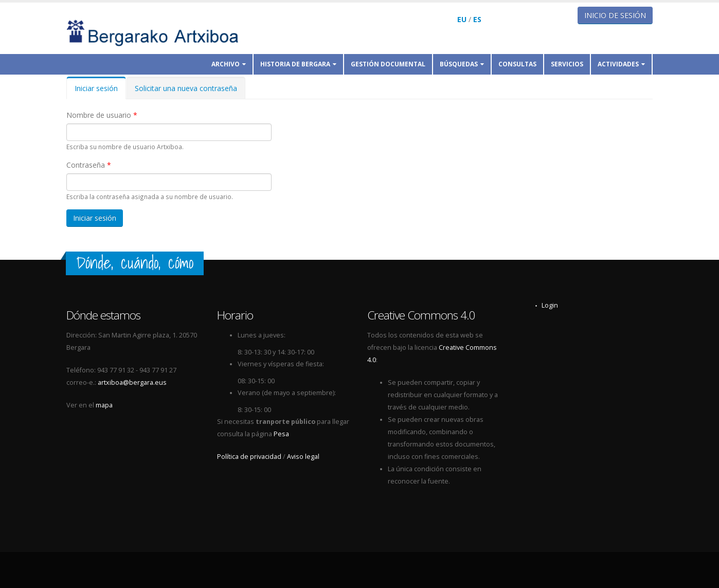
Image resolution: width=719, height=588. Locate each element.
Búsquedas (462, 64)
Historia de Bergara (298, 64)
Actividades (621, 64)
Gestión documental (388, 64)
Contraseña (89, 165)
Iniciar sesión (100, 91)
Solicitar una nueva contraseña (186, 88)
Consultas (517, 64)
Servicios (567, 64)
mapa (104, 405)
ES (477, 19)
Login (550, 305)
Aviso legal (303, 457)
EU (462, 19)
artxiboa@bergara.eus (132, 382)
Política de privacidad (249, 457)
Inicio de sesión (615, 15)
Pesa (281, 434)
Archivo (229, 64)
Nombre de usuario (102, 115)
